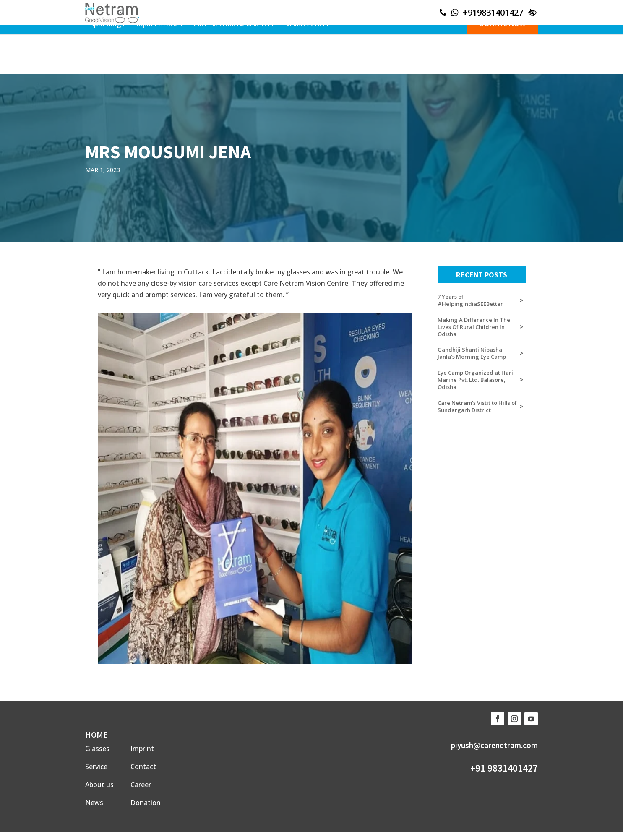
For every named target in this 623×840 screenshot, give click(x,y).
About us (99, 785)
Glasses (97, 749)
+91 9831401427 (504, 768)
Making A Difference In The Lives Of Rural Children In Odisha (474, 327)
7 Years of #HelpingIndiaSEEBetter (470, 300)
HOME (96, 734)
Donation (146, 803)
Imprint (142, 749)
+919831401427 (493, 12)
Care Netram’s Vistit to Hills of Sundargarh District (477, 407)
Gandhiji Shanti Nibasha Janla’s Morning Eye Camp (472, 353)
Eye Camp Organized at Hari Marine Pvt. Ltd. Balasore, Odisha (475, 380)
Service (96, 767)
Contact (143, 767)
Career (141, 785)
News (94, 803)
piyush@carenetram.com (494, 745)
